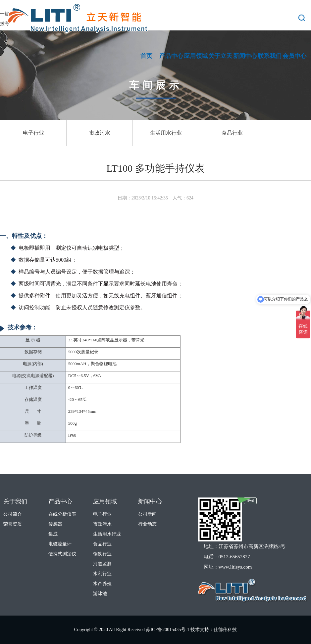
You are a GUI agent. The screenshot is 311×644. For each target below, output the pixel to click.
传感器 (55, 524)
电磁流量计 (60, 544)
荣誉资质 (13, 524)
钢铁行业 (102, 554)
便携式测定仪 (62, 554)
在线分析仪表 (62, 514)
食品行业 (232, 133)
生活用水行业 (166, 133)
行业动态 (147, 524)
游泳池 (100, 594)
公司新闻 (147, 514)
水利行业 (102, 574)
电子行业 (33, 133)
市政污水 (100, 133)
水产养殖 (102, 584)
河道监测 (102, 564)
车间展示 (156, 85)
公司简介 (13, 514)
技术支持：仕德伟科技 (214, 630)
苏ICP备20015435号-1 (168, 630)
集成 (53, 534)
